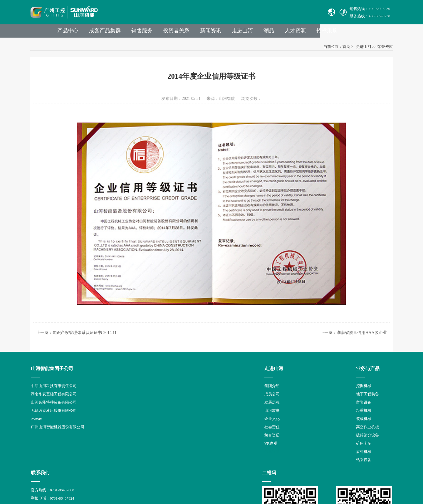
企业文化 (116, 418)
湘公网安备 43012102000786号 (216, 478)
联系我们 (203, 367)
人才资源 (338, 33)
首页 (341, 49)
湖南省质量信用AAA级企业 (357, 331)
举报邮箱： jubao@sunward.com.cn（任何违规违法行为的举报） (247, 426)
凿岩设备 (159, 401)
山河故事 (116, 409)
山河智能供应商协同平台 (215, 450)
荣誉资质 (380, 49)
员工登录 (221, 442)
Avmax (41, 418)
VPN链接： (204, 442)
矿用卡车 (159, 442)
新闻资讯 (250, 33)
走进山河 (283, 33)
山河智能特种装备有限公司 (58, 401)
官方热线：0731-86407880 (215, 385)
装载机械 (159, 418)
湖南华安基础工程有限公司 (58, 393)
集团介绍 (116, 385)
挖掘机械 (159, 385)
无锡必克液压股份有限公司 (58, 409)
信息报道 (116, 450)
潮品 (311, 33)
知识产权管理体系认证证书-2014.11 (90, 331)
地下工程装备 (162, 393)
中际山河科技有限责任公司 (58, 385)
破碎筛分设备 (162, 434)
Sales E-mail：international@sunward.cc (225, 401)
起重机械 (159, 409)
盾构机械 (159, 450)
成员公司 (116, 393)
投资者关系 (215, 33)
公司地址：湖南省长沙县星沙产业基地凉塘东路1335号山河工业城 (249, 434)
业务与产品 (163, 367)
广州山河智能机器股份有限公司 (62, 426)
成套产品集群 (141, 33)
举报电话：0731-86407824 (215, 393)
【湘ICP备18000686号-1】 (268, 477)
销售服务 (179, 33)
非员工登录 (241, 442)
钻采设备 (159, 459)
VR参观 (115, 442)
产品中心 (103, 33)
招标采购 (371, 33)
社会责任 (116, 426)
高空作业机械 (162, 426)
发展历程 (116, 401)
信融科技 (318, 477)
